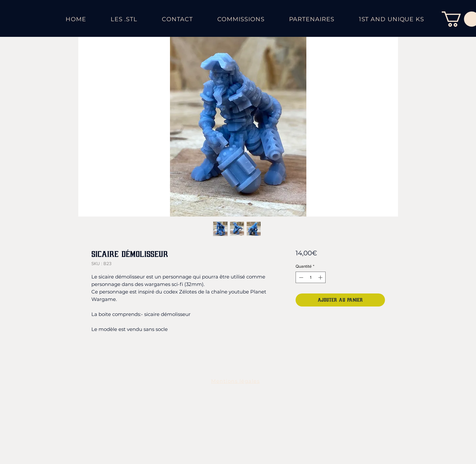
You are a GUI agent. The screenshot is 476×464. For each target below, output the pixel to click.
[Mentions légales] (236, 381)
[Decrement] (300, 277)
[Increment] (321, 277)
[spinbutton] (311, 277)
